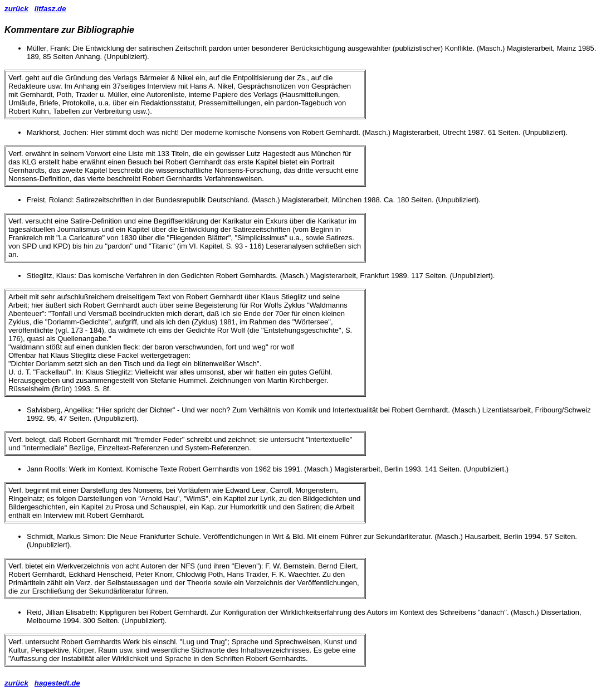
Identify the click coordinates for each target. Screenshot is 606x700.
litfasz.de (50, 9)
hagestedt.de (57, 683)
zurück (16, 9)
